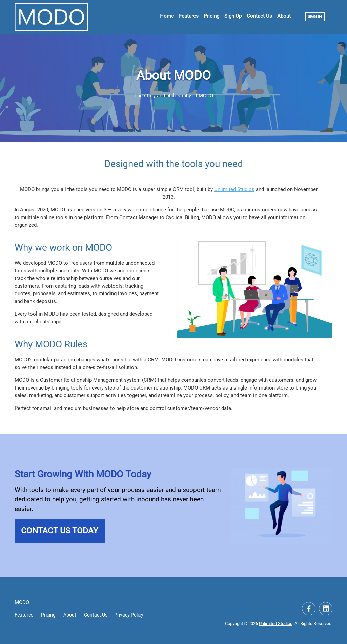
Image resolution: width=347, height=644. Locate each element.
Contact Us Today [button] (59, 531)
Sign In (315, 17)
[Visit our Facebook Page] (309, 609)
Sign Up (233, 16)
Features (189, 16)
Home (167, 16)
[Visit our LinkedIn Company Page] (326, 609)
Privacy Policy (129, 615)
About (284, 16)
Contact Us (259, 16)
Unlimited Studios (234, 189)
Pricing (211, 16)
